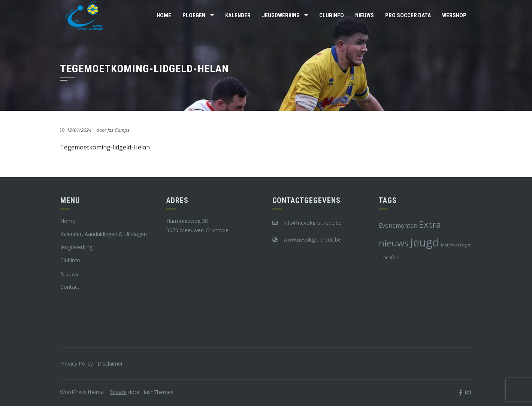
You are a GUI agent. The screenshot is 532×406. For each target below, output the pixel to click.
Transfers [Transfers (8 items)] (389, 257)
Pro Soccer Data (408, 15)
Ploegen (194, 15)
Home (164, 15)
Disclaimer (110, 363)
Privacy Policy (76, 363)
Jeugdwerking (281, 15)
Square (118, 392)
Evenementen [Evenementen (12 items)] (398, 225)
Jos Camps (119, 130)
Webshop (454, 15)
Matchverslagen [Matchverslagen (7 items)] (456, 245)
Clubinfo (332, 15)
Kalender (238, 15)
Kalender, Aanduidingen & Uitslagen (104, 234)
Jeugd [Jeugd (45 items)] (425, 242)
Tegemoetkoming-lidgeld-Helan (105, 147)
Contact (70, 287)
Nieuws (365, 15)
